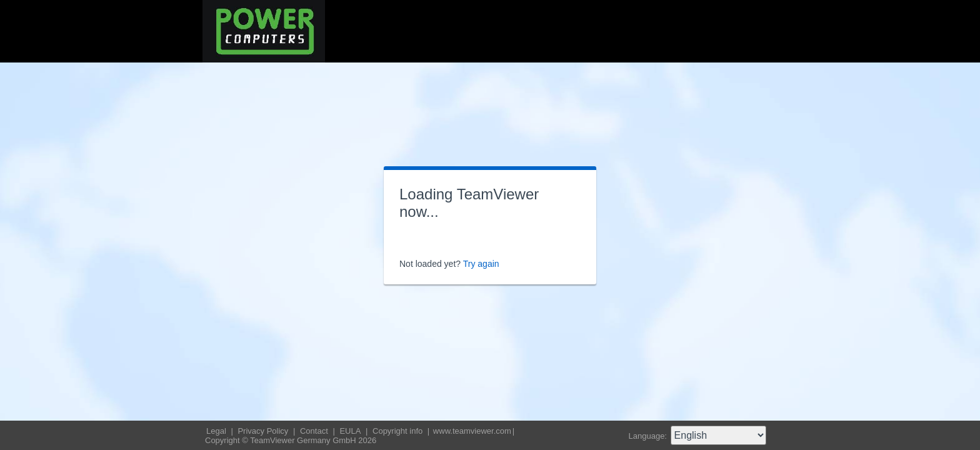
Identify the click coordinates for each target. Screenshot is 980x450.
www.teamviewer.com (472, 431)
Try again (481, 264)
